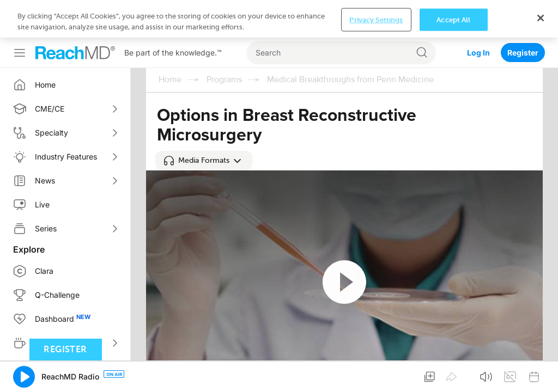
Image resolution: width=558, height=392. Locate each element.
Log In (478, 15)
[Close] (541, 372)
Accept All (453, 374)
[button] (204, 161)
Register (523, 15)
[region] (279, 373)
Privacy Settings (376, 374)
